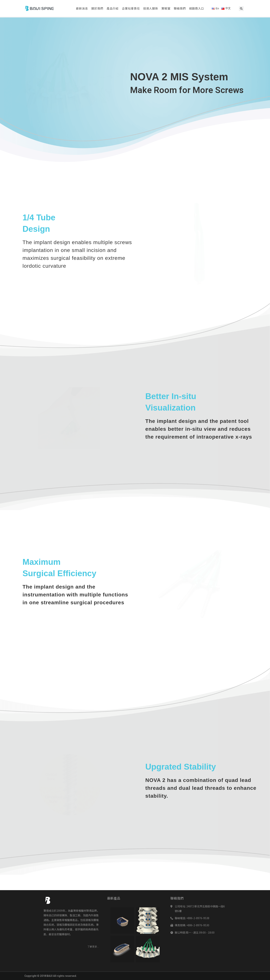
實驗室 (166, 8)
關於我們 (97, 8)
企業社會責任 (131, 8)
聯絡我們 (180, 8)
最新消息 (82, 8)
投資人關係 (151, 8)
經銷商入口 (197, 8)
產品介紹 (113, 8)
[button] (93, 947)
